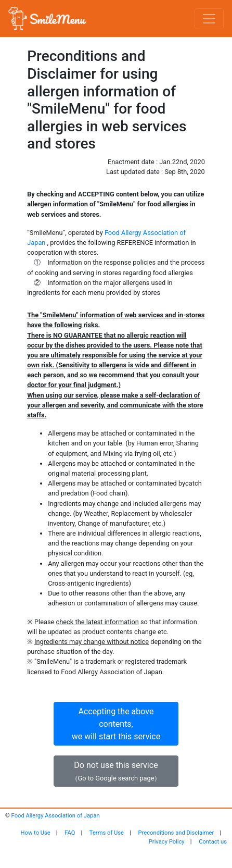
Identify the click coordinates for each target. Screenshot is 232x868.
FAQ (70, 833)
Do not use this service (116, 771)
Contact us (213, 842)
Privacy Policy (167, 842)
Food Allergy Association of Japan (56, 816)
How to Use (36, 833)
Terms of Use (107, 833)
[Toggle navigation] (209, 19)
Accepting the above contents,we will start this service (116, 724)
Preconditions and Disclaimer (176, 833)
